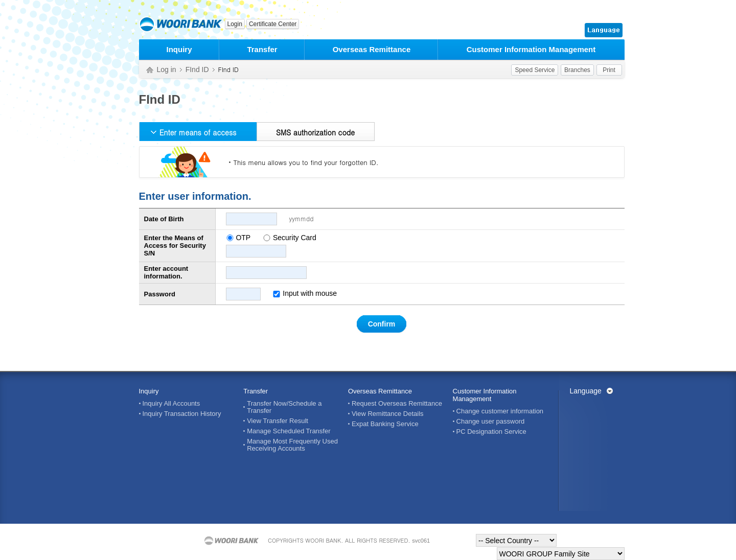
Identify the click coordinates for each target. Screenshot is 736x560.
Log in (167, 69)
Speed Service (535, 70)
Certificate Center (273, 24)
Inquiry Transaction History (182, 414)
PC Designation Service (491, 432)
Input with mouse (305, 293)
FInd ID (197, 69)
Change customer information (500, 411)
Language (586, 391)
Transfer (262, 49)
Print (609, 70)
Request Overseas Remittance (397, 404)
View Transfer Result (278, 421)
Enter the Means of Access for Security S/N (175, 246)
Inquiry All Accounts (171, 404)
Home (150, 70)
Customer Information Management (531, 49)
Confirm (382, 324)
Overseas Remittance (372, 49)
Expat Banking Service (385, 424)
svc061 (421, 541)
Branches (577, 70)
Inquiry (179, 49)
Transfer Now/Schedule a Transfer (284, 407)
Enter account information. (166, 272)
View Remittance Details (388, 414)
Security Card (295, 238)
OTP (243, 238)
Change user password (491, 422)
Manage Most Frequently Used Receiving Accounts (292, 445)
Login (235, 24)
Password (160, 294)
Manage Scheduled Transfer (289, 431)
